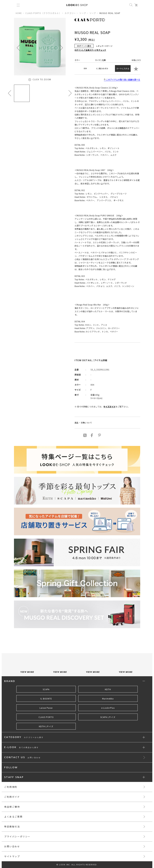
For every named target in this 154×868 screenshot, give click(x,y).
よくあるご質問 (13, 817)
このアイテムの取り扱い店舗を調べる (122, 80)
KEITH (108, 689)
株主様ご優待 (12, 807)
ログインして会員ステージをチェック (90, 50)
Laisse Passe (46, 708)
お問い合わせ (12, 846)
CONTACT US (22, 757)
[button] (61, 48)
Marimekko (108, 699)
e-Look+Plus (108, 708)
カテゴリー (70, 13)
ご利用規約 (11, 787)
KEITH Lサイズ (46, 726)
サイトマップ (12, 856)
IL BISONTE (46, 699)
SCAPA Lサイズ (108, 717)
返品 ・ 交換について (83, 423)
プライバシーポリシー (17, 836)
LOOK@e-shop (77, 5)
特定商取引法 (12, 827)
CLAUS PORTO (46, 717)
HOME (19, 13)
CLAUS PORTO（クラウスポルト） (43, 13)
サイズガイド (109, 406)
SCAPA (46, 689)
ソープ (83, 13)
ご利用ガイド (12, 797)
